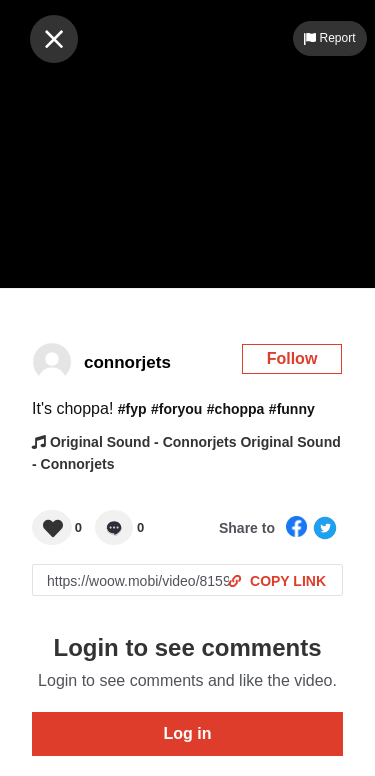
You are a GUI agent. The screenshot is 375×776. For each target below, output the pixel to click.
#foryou (176, 409)
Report (329, 38)
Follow (292, 358)
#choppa (236, 409)
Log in (188, 733)
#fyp (132, 409)
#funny (292, 409)
